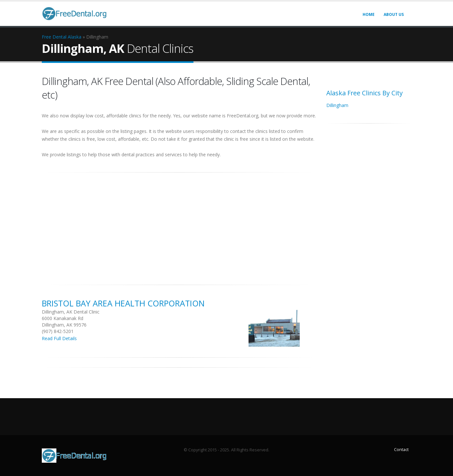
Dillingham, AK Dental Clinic (71, 312)
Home (369, 14)
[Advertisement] (179, 225)
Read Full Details (59, 338)
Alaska (75, 37)
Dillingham (337, 105)
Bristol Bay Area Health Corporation (123, 303)
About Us (394, 14)
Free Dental (54, 37)
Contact (401, 450)
